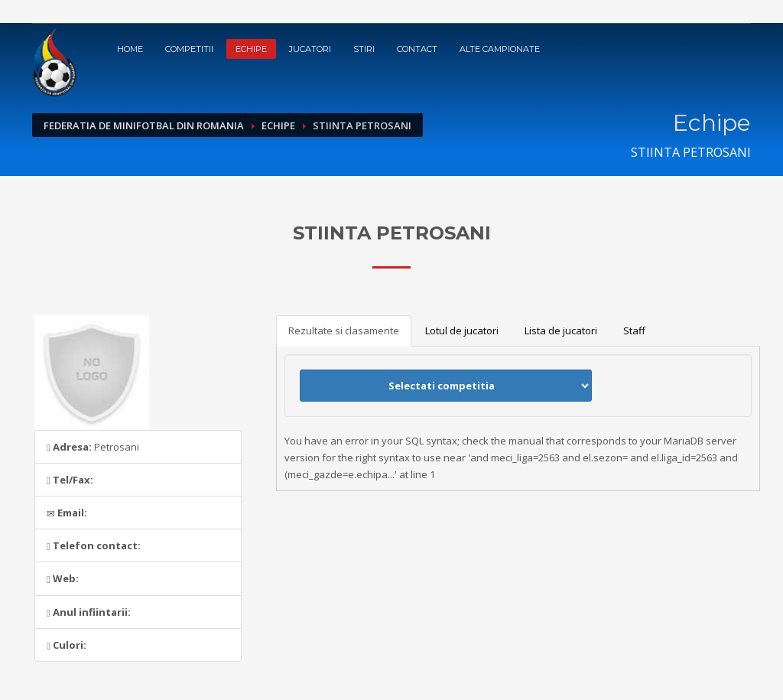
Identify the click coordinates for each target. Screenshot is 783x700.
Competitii (189, 49)
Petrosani (93, 447)
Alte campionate (500, 49)
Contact (417, 49)
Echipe (251, 49)
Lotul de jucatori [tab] (462, 330)
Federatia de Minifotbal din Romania (144, 125)
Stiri (364, 49)
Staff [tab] (634, 330)
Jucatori (310, 49)
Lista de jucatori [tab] (561, 330)
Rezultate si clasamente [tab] (344, 330)
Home (130, 49)
